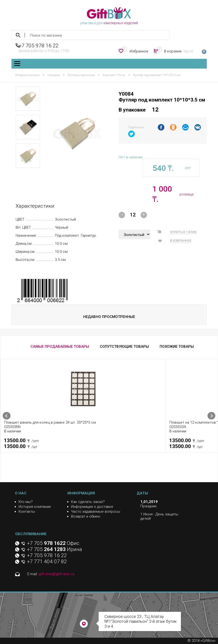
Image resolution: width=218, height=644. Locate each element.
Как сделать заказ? (88, 502)
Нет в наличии (131, 157)
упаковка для (109, 16)
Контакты (27, 511)
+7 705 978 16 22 (39, 46)
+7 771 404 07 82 (47, 562)
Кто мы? (26, 502)
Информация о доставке (92, 507)
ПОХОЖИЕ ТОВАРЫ (177, 347)
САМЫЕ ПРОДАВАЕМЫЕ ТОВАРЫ (60, 347)
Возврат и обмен (86, 516)
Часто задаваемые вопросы (96, 511)
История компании (35, 507)
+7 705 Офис (53, 543)
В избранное (181, 240)
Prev (7, 416)
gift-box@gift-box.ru (57, 574)
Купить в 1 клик (183, 232)
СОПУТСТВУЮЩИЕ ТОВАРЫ (124, 347)
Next (211, 416)
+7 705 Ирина (55, 549)
